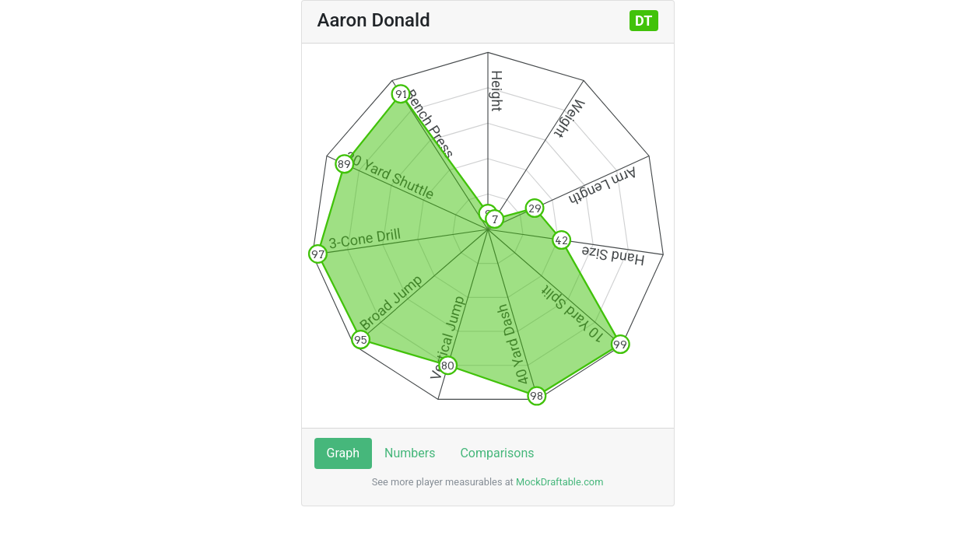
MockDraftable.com (559, 482)
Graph (344, 453)
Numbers (410, 453)
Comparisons (497, 453)
